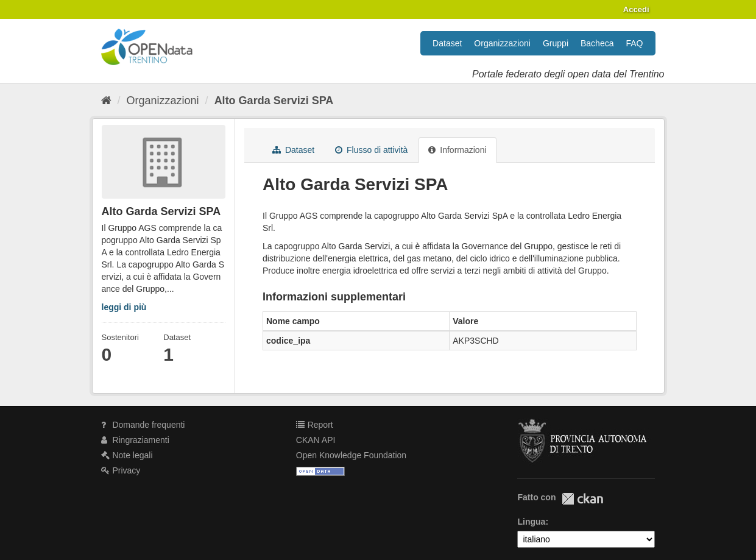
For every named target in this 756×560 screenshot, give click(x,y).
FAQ (634, 43)
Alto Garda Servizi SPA (274, 101)
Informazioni (457, 150)
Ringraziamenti (135, 440)
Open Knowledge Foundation (351, 455)
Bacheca (597, 43)
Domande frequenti (143, 425)
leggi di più (124, 307)
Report (315, 425)
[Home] (106, 101)
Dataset (447, 43)
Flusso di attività (371, 150)
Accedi (636, 9)
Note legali (127, 455)
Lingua (531, 522)
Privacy (121, 470)
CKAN (582, 499)
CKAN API (316, 440)
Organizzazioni (502, 43)
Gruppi (556, 43)
